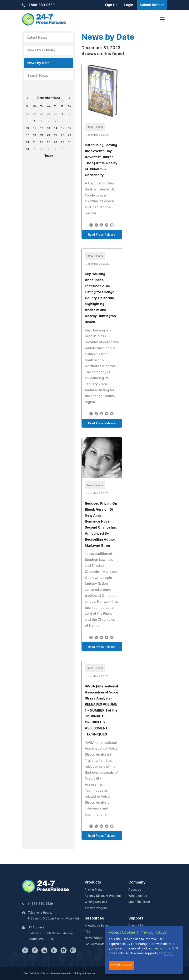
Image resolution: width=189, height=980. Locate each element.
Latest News (37, 38)
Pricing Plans (93, 890)
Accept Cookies (121, 965)
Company (137, 882)
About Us (135, 890)
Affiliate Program (96, 908)
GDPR (168, 953)
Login (129, 5)
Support (136, 918)
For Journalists (95, 944)
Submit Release (152, 5)
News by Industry (41, 50)
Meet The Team (139, 902)
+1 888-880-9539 (38, 5)
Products (93, 882)
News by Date (38, 63)
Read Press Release (102, 235)
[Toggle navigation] (162, 19)
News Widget (94, 938)
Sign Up (111, 5)
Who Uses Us (138, 896)
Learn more (162, 948)
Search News (38, 76)
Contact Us (136, 926)
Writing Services (96, 902)
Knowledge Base (96, 926)
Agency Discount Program (103, 896)
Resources (94, 918)
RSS (87, 932)
